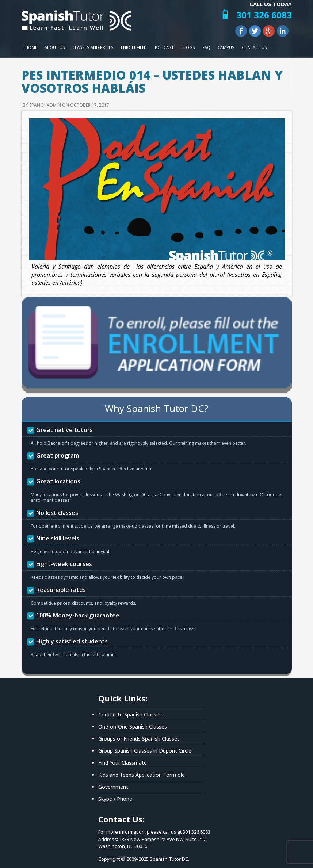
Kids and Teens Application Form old (142, 775)
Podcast (164, 47)
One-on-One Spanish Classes (133, 726)
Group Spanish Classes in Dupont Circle (145, 751)
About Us (55, 47)
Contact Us (254, 47)
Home (31, 47)
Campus (226, 47)
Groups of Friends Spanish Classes (139, 739)
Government (113, 787)
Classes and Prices (93, 47)
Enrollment (134, 47)
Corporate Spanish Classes (130, 714)
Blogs (188, 47)
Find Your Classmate (123, 763)
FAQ (206, 47)
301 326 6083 (264, 15)
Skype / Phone (115, 799)
